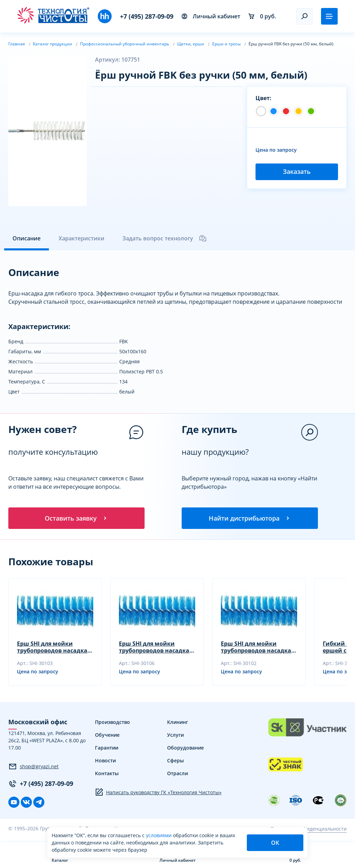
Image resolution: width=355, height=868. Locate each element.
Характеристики (81, 238)
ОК (275, 843)
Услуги (175, 736)
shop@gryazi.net (33, 767)
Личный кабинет (211, 16)
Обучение (107, 736)
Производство (112, 723)
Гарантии (107, 748)
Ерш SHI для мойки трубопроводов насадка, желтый (155, 648)
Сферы (175, 761)
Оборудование (185, 748)
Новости (105, 761)
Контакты (107, 774)
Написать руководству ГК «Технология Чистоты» (158, 793)
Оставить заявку (76, 518)
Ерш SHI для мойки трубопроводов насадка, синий (53, 648)
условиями (159, 835)
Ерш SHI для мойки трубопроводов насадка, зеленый (257, 648)
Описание (27, 238)
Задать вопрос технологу (165, 238)
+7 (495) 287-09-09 (147, 16)
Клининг (177, 723)
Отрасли (177, 774)
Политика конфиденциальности (309, 829)
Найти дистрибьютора (250, 518)
